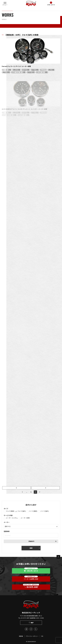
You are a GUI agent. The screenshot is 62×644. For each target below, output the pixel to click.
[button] (5, 3)
